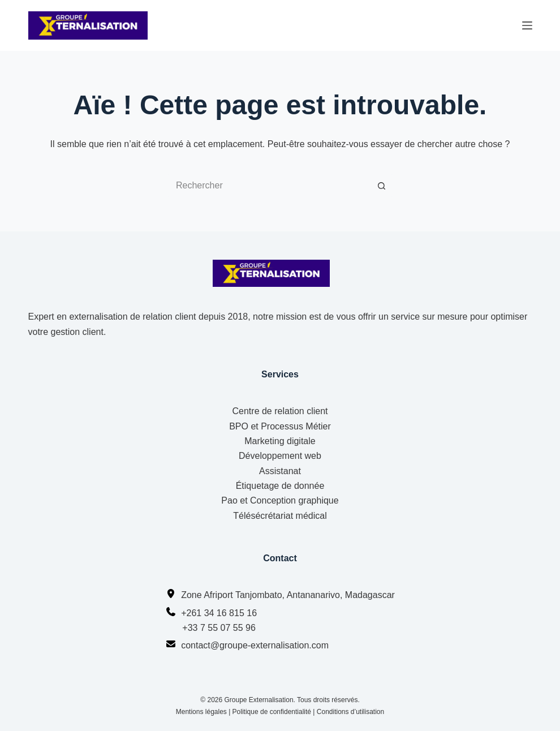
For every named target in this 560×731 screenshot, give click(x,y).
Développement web (280, 456)
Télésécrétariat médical (280, 516)
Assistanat (280, 471)
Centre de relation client (280, 411)
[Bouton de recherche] (382, 186)
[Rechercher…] (269, 186)
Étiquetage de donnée (280, 486)
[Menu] (527, 25)
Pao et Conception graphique (280, 500)
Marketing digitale (280, 441)
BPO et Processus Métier (280, 426)
